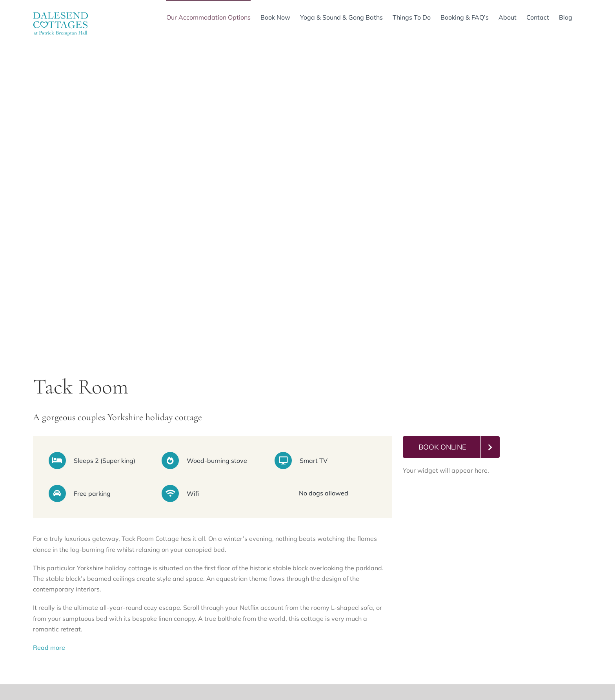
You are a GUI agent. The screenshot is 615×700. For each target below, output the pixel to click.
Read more (49, 647)
